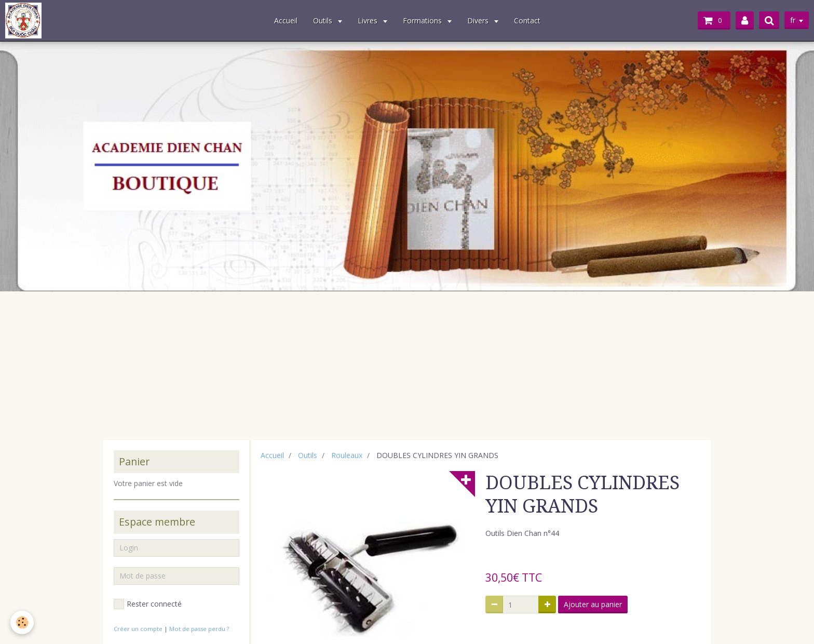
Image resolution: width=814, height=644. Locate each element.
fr (793, 20)
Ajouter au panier (593, 604)
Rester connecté (148, 604)
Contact (527, 21)
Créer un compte (138, 629)
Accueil (286, 21)
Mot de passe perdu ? (199, 629)
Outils (324, 21)
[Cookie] (22, 622)
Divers (479, 21)
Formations (423, 21)
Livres (369, 21)
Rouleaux (347, 455)
